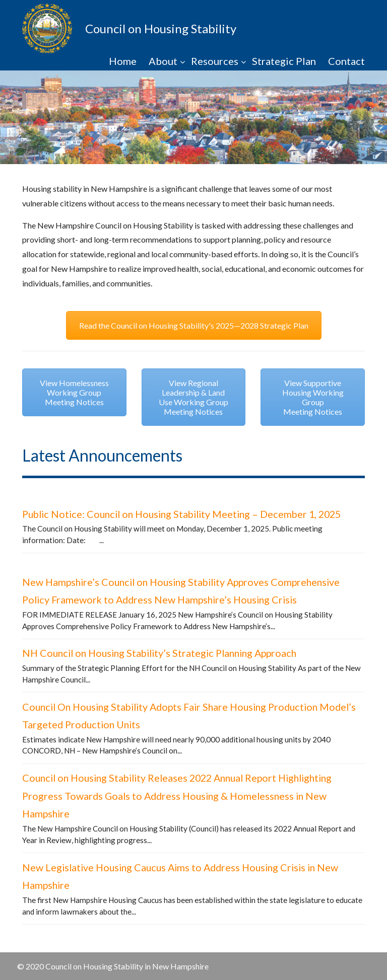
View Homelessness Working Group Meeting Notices (74, 392)
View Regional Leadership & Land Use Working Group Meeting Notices (193, 397)
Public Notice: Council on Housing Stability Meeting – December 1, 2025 (181, 514)
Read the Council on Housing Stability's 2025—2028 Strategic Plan (194, 325)
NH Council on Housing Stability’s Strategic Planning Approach (159, 653)
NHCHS (47, 28)
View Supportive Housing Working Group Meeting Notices (313, 397)
